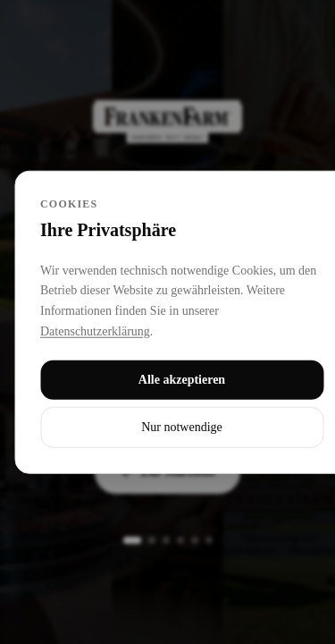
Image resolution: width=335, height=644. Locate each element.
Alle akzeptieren (182, 379)
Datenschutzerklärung (95, 331)
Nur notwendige (182, 426)
